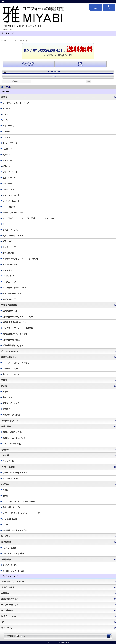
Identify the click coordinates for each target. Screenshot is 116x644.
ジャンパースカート (11, 201)
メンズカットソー (10, 282)
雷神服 (4, 380)
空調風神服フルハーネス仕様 (15, 334)
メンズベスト (8, 270)
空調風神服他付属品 (11, 340)
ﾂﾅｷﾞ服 (5, 525)
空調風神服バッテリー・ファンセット (19, 317)
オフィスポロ (8, 253)
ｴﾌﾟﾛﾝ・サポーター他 (11, 444)
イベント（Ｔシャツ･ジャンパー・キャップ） (22, 513)
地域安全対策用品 (9, 357)
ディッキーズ (8, 461)
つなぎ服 (5, 455)
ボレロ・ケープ (9, 247)
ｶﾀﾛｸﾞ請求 (5, 484)
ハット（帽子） (9, 207)
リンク (4, 622)
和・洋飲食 (6, 536)
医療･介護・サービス (11, 507)
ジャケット (7, 132)
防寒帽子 (6, 409)
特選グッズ (6, 450)
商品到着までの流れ (10, 599)
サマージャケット (10, 172)
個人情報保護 (7, 610)
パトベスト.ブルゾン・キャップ (16, 363)
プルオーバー (8, 149)
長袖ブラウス (8, 126)
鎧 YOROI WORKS (9, 351)
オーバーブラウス (10, 143)
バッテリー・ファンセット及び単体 (18, 328)
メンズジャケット (10, 265)
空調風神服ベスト (10, 311)
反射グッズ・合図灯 (11, 369)
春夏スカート (8, 161)
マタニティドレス (10, 230)
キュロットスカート (11, 195)
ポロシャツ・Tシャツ (12, 478)
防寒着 (4, 386)
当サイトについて (9, 616)
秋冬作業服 (6, 542)
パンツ (5, 120)
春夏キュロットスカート (13, 236)
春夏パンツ (7, 166)
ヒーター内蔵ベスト (10, 421)
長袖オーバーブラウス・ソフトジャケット (21, 259)
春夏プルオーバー (10, 178)
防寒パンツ (7, 397)
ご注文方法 (54, 77)
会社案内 (5, 593)
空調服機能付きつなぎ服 (13, 346)
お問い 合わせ (81, 64)
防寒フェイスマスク (11, 403)
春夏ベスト (7, 155)
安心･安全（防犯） (11, 519)
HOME (3, 29)
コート (5, 224)
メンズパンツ (8, 276)
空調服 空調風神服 (9, 305)
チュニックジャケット (12, 293)
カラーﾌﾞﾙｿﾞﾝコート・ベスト (15, 473)
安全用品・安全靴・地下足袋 (15, 530)
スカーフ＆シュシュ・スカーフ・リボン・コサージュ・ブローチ (30, 218)
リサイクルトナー (9, 587)
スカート (6, 108)
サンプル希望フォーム (11, 605)
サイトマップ (7, 628)
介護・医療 (6, 426)
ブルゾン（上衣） (10, 548)
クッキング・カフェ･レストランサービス (20, 502)
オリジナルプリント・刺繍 (13, 582)
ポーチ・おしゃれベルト (13, 212)
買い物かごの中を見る (54, 72)
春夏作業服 (6, 559)
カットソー (7, 137)
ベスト (5, 114)
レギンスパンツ (9, 299)
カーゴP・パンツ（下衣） (14, 553)
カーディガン (8, 189)
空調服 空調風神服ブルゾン (14, 322)
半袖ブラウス (8, 184)
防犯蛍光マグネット (11, 374)
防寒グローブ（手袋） (12, 415)
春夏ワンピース (9, 241)
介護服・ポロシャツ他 (12, 432)
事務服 (4, 97)
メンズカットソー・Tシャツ (14, 288)
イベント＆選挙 (8, 467)
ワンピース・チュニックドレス (16, 103)
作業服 (5, 496)
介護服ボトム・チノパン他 (14, 438)
